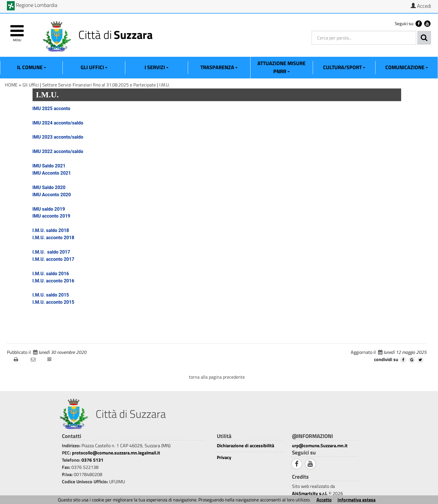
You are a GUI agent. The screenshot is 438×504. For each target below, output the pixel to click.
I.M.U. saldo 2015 (51, 295)
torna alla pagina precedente (217, 377)
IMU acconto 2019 (52, 216)
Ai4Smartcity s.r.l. (310, 493)
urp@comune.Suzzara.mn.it (320, 446)
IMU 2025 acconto (52, 108)
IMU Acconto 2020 (52, 195)
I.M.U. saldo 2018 (51, 230)
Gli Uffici (94, 67)
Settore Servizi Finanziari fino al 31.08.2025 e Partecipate (99, 85)
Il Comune (32, 67)
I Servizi (157, 67)
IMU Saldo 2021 (49, 166)
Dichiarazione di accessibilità (245, 446)
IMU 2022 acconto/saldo (58, 151)
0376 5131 (92, 460)
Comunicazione (407, 67)
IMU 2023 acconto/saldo (58, 137)
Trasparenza (219, 67)
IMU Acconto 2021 (52, 173)
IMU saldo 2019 (49, 209)
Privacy (224, 457)
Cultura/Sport (344, 67)
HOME (11, 85)
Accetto (324, 500)
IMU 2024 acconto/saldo (58, 123)
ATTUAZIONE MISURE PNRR (281, 67)
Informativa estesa (357, 500)
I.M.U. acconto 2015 (53, 302)
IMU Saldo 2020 (49, 187)
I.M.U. (164, 85)
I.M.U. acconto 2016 (53, 281)
